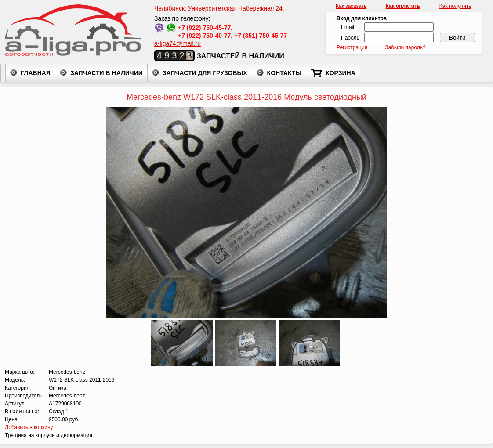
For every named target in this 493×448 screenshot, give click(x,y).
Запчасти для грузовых (200, 72)
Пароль (350, 38)
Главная (30, 72)
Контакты (279, 72)
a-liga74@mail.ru (178, 43)
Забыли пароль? (405, 47)
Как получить (455, 6)
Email (348, 27)
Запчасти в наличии (101, 72)
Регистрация (352, 47)
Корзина (333, 73)
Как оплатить (403, 6)
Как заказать (351, 6)
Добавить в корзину (29, 427)
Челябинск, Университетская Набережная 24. (219, 8)
